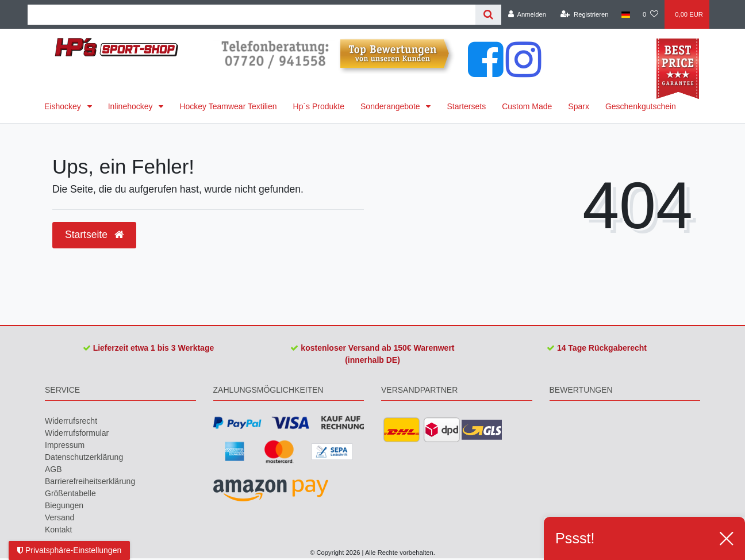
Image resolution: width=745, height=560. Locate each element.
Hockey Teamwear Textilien (228, 106)
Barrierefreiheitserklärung (90, 481)
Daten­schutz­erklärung (84, 457)
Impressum (65, 445)
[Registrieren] (584, 14)
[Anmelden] (527, 14)
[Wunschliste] (650, 14)
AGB (53, 469)
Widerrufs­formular (77, 433)
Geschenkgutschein (641, 106)
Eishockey (64, 106)
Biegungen (64, 505)
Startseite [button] (94, 235)
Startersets (466, 106)
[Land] (626, 14)
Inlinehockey (132, 106)
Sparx (579, 106)
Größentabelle (70, 493)
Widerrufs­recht (71, 421)
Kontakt (58, 530)
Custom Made (527, 106)
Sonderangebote (391, 106)
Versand (59, 517)
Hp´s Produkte (319, 106)
